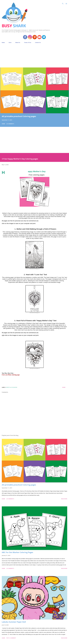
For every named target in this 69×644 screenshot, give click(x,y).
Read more (64, 499)
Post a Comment (11, 638)
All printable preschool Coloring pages (19, 116)
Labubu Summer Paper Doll (14, 622)
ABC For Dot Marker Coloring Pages (17, 552)
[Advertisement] (34, 55)
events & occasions (12, 387)
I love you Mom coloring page (11, 375)
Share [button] (3, 124)
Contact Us (38, 42)
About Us (18, 42)
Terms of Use (28, 42)
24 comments (10, 124)
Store (10, 42)
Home (3, 42)
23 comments (10, 568)
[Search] (63, 3)
